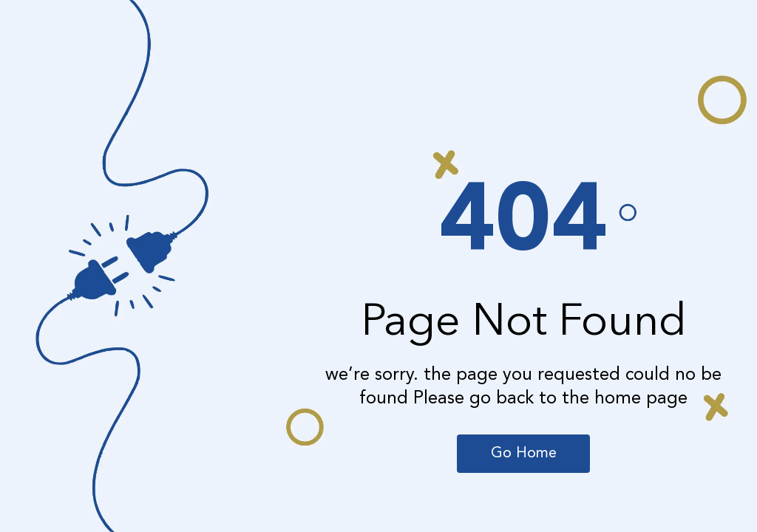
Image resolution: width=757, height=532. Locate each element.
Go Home (524, 454)
